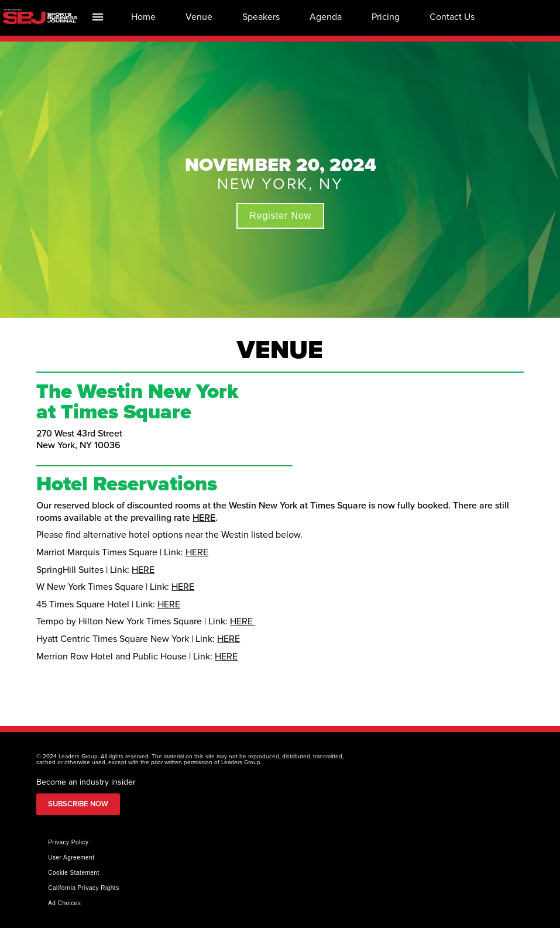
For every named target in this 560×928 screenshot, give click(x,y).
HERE (204, 518)
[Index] (97, 17)
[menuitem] (143, 17)
